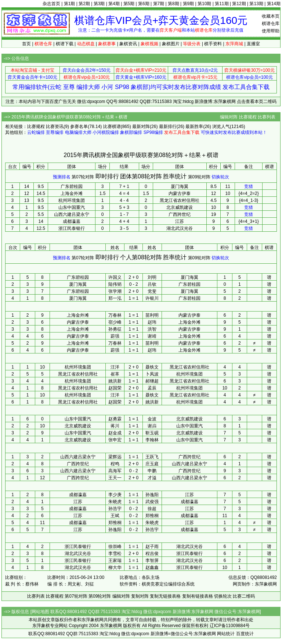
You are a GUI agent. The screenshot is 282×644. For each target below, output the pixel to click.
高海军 (115, 471)
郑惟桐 (152, 516)
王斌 (115, 516)
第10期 (204, 4)
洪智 (152, 329)
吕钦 (152, 284)
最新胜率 (194, 127)
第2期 (84, 4)
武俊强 (152, 502)
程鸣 (115, 464)
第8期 (173, 4)
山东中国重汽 (72, 207)
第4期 (114, 4)
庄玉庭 (152, 464)
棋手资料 (213, 44)
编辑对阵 (229, 117)
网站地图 (40, 612)
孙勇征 (115, 329)
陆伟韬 (115, 284)
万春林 (115, 315)
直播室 (253, 44)
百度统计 (245, 634)
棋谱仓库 (271, 24)
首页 (26, 44)
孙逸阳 (152, 495)
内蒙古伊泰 (180, 193)
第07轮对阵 (83, 177)
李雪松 (115, 554)
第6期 (144, 4)
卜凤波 (152, 374)
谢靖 (152, 336)
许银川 (152, 298)
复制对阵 (140, 596)
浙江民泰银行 (72, 228)
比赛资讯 (55, 127)
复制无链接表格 (165, 596)
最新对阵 (141, 127)
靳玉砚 (152, 433)
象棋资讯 (128, 44)
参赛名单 (79, 127)
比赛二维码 (244, 596)
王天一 (115, 478)
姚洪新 (115, 381)
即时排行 (107, 176)
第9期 (189, 4)
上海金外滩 (72, 193)
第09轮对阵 (199, 177)
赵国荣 (115, 388)
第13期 (256, 4)
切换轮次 (220, 177)
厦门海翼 (180, 186)
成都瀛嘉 (72, 221)
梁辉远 (115, 457)
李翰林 (152, 440)
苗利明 (152, 315)
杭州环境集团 (72, 200)
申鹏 (152, 471)
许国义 (115, 277)
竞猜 (249, 186)
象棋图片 (171, 44)
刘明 (152, 277)
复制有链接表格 (198, 596)
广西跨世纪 (180, 214)
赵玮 (152, 322)
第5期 (129, 4)
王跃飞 (152, 457)
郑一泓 (115, 298)
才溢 (152, 478)
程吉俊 (152, 554)
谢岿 (152, 426)
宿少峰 (115, 322)
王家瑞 (115, 561)
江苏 (180, 221)
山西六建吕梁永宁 (72, 214)
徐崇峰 (115, 547)
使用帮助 (271, 31)
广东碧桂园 (72, 186)
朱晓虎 (115, 502)
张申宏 (115, 440)
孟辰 (152, 388)
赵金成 (115, 433)
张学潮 (115, 291)
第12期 (239, 4)
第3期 (99, 4)
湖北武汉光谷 (180, 228)
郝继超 (152, 381)
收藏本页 (271, 16)
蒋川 (115, 426)
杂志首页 (51, 4)
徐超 (152, 509)
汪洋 (115, 367)
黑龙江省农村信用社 (180, 200)
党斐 (152, 291)
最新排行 (168, 127)
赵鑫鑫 (152, 567)
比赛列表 (267, 117)
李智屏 (152, 561)
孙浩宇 (115, 509)
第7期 (159, 4)
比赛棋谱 (112, 127)
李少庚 (115, 495)
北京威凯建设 (180, 207)
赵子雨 (152, 547)
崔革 (115, 374)
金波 (152, 419)
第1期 (70, 4)
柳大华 (115, 567)
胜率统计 (175, 176)
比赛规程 (248, 117)
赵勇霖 (115, 419)
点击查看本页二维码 (257, 102)
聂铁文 (152, 367)
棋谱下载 (65, 44)
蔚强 (115, 336)
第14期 (274, 4)
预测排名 (62, 177)
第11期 (222, 4)
